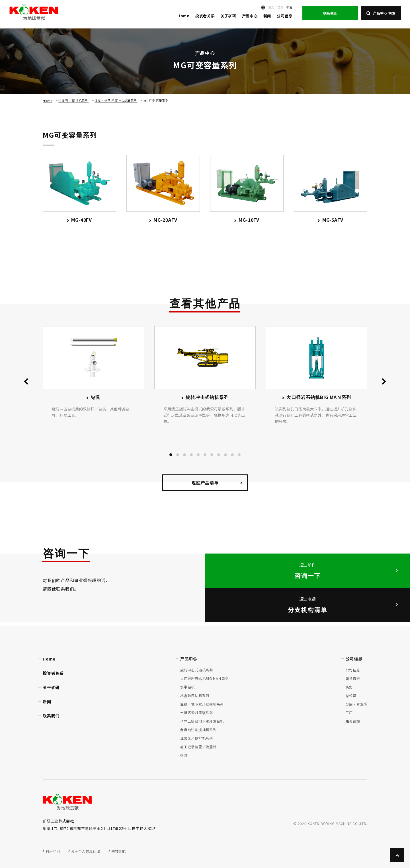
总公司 (351, 695)
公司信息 (285, 16)
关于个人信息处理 (86, 851)
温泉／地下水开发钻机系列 (202, 704)
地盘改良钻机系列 (195, 695)
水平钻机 (187, 687)
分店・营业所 (357, 704)
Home (184, 16)
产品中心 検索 (381, 13)
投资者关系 (205, 16)
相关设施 (353, 721)
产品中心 (250, 16)
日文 (271, 7)
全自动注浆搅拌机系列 (198, 730)
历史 (349, 687)
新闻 (267, 16)
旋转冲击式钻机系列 (197, 670)
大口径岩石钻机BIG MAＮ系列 (205, 678)
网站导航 (118, 851)
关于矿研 (228, 16)
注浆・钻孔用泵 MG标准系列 (116, 100)
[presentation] (26, 382)
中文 (289, 7)
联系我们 (330, 13)
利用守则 (53, 851)
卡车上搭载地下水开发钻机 (202, 721)
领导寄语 (353, 678)
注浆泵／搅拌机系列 (73, 100)
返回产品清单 (205, 483)
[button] (171, 455)
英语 (280, 7)
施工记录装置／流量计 (198, 747)
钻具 (184, 755)
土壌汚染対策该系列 (197, 712)
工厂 (349, 712)
